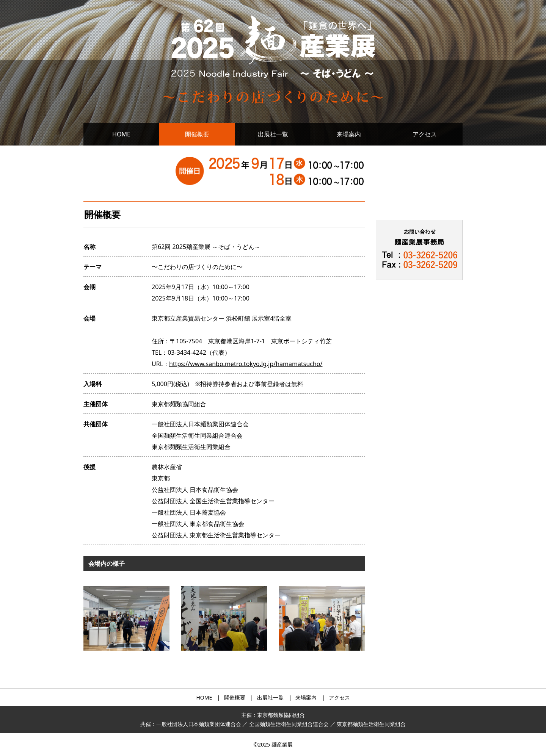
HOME (121, 134)
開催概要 (197, 134)
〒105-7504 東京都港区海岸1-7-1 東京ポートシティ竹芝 (251, 341)
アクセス (425, 134)
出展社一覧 (273, 134)
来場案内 (349, 134)
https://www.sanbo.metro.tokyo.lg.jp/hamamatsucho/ (246, 364)
